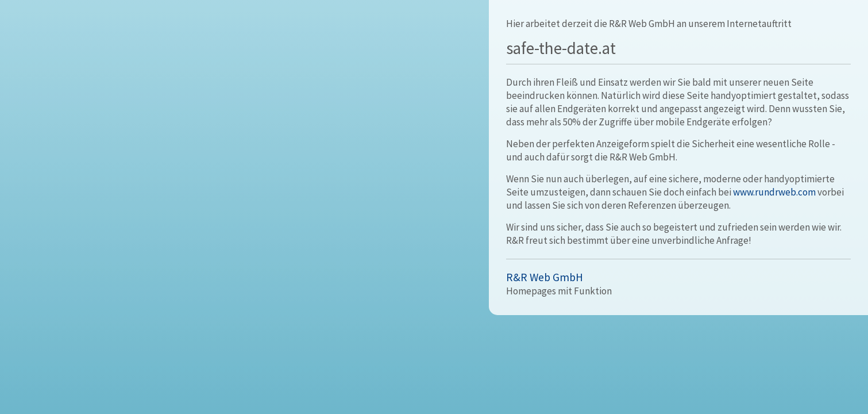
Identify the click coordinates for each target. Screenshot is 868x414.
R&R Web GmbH (545, 277)
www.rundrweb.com (774, 192)
